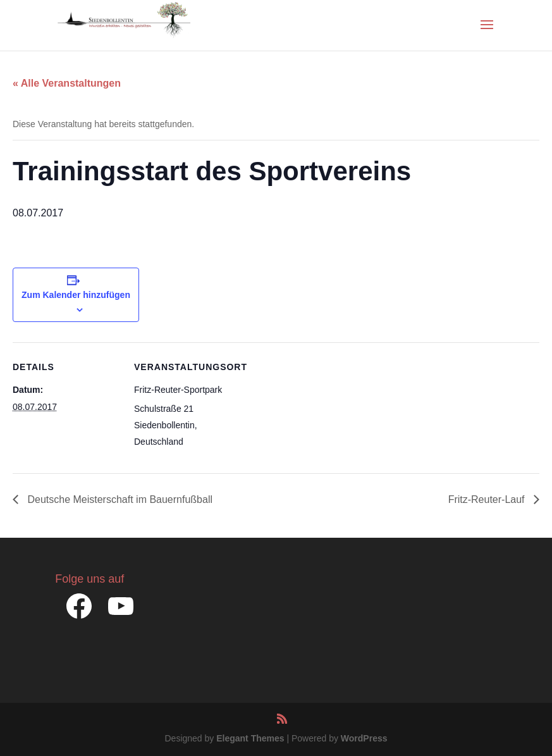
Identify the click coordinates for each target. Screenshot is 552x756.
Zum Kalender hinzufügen (76, 295)
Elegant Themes (250, 738)
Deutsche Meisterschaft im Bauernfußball (119, 499)
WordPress (364, 738)
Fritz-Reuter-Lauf (488, 499)
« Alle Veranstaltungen (67, 83)
